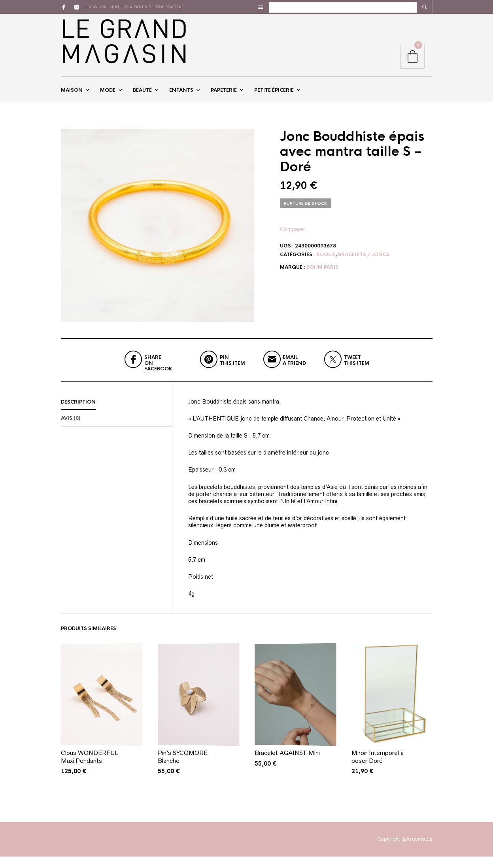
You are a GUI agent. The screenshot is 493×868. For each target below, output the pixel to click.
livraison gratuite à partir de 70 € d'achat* (135, 7)
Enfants (181, 96)
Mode (108, 96)
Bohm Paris (322, 279)
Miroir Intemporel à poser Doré (378, 769)
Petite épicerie (274, 96)
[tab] (116, 414)
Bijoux (326, 266)
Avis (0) (71, 430)
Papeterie (224, 96)
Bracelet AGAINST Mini (287, 765)
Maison (72, 96)
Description (78, 413)
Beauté (142, 96)
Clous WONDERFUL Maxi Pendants (90, 769)
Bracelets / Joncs (364, 266)
